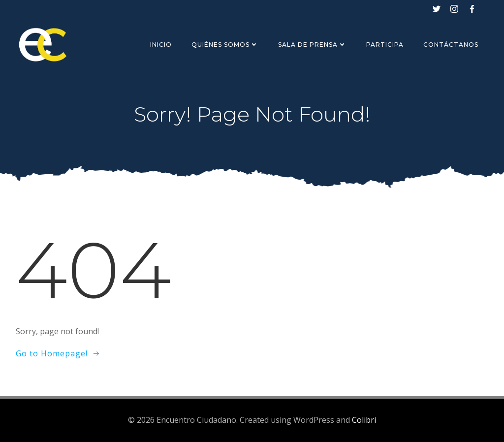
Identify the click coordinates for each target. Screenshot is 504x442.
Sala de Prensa (312, 45)
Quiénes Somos (225, 45)
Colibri (364, 420)
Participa (385, 45)
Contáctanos (451, 45)
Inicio (161, 45)
